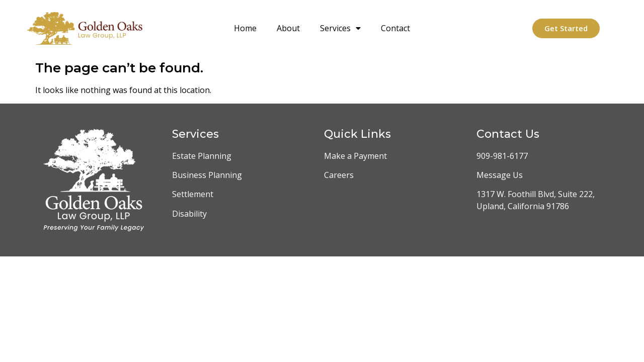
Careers (339, 175)
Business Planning (207, 175)
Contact (395, 28)
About (288, 28)
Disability (189, 214)
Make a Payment (355, 156)
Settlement (193, 194)
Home (245, 28)
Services (340, 28)
